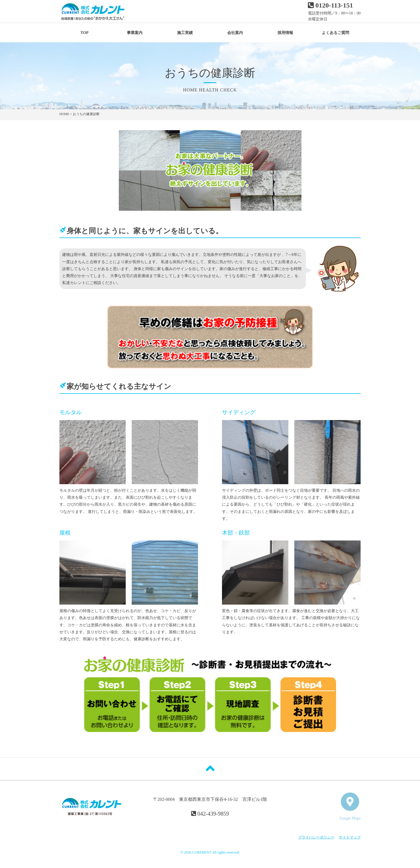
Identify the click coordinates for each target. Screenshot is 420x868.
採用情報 (285, 33)
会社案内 (235, 33)
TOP (85, 33)
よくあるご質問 (335, 33)
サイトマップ (350, 837)
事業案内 (135, 33)
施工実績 (185, 33)
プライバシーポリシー (316, 837)
